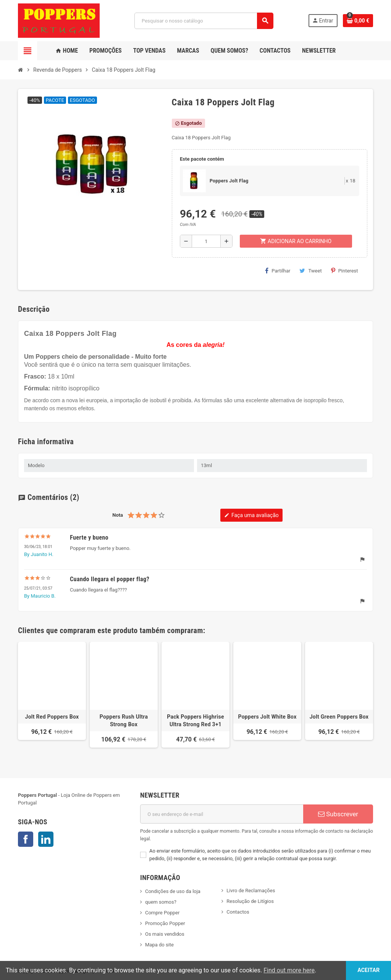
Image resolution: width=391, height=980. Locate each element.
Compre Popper (162, 913)
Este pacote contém (202, 159)
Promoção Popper (165, 923)
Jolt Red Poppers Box (52, 717)
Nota (118, 515)
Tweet (310, 271)
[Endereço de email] (222, 814)
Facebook (26, 839)
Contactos (238, 912)
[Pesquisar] (204, 21)
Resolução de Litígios (250, 901)
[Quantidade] (206, 241)
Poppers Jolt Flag (229, 181)
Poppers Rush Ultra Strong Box (124, 720)
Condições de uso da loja (173, 891)
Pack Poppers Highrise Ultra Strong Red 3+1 (195, 720)
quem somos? (161, 902)
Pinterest (345, 271)
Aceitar (368, 970)
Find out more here (289, 970)
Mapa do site (159, 945)
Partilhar (278, 271)
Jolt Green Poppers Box (339, 717)
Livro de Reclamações (251, 891)
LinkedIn (46, 839)
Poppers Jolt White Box (267, 717)
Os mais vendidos (165, 934)
